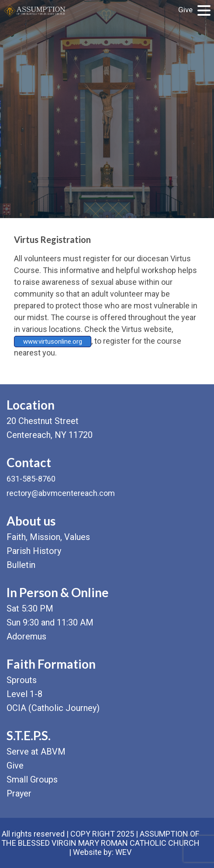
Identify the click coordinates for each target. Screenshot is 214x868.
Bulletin (21, 565)
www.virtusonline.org (53, 342)
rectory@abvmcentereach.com (61, 493)
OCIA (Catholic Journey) (53, 708)
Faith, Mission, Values (48, 537)
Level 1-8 (24, 694)
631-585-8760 (31, 479)
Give (185, 10)
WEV (123, 852)
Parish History (34, 551)
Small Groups (32, 779)
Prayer (19, 793)
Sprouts (22, 680)
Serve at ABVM (36, 752)
